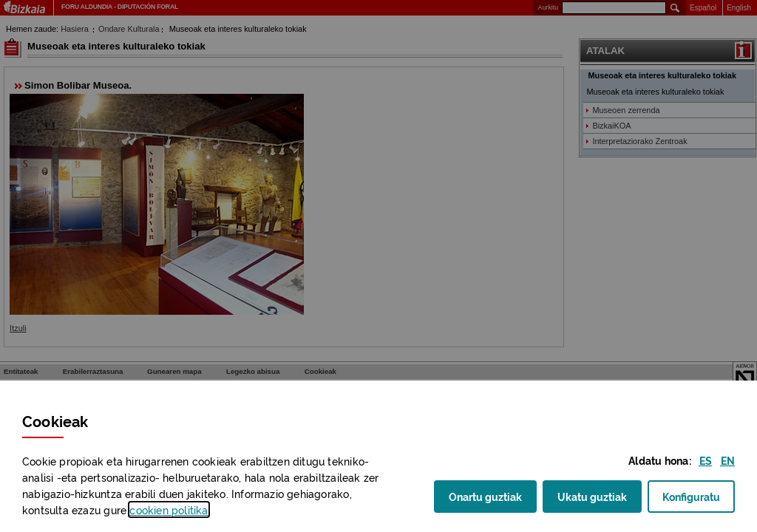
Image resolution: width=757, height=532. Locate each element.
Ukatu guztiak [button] (592, 496)
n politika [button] (169, 509)
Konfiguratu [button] (699, 501)
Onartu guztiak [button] (485, 496)
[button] (706, 460)
